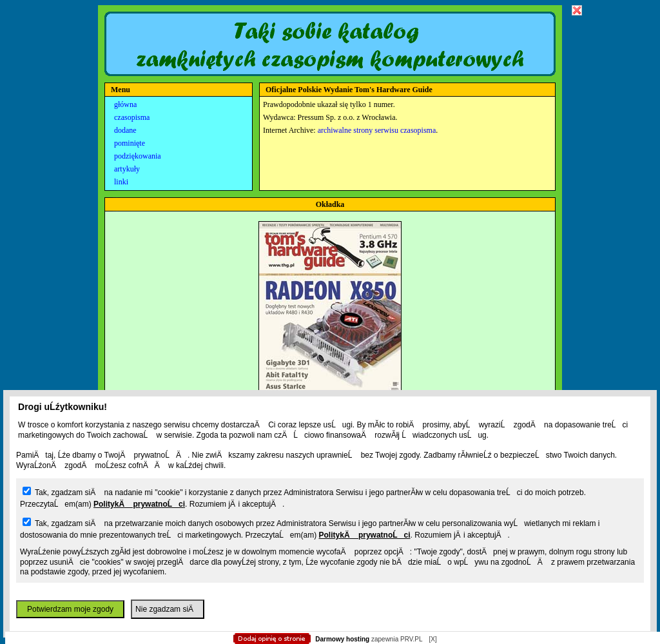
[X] (432, 639)
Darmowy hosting (342, 639)
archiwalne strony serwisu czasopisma (377, 130)
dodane (125, 130)
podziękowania (138, 156)
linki (121, 182)
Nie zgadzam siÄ (168, 609)
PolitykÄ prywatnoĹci (139, 504)
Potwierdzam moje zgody (70, 609)
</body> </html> (330, 64)
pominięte (130, 143)
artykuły (127, 169)
